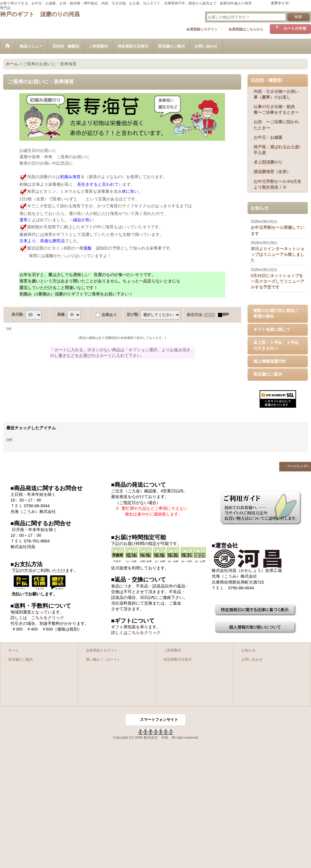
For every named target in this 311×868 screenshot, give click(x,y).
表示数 (18, 314)
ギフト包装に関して (272, 330)
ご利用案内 (172, 650)
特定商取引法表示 (178, 659)
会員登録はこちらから (246, 29)
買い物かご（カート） (103, 659)
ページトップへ (298, 466)
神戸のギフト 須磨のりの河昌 (40, 14)
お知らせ (248, 650)
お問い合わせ (252, 659)
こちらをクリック (48, 618)
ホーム (13, 650)
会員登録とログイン (202, 29)
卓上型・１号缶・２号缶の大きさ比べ (276, 345)
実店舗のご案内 (268, 374)
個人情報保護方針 (270, 361)
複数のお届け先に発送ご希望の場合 (276, 313)
